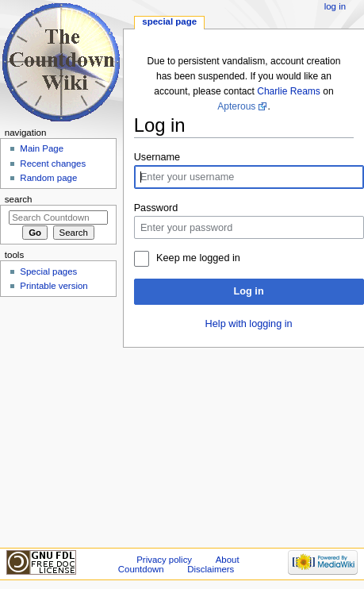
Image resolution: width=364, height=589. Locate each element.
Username (157, 157)
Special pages (48, 271)
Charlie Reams (289, 91)
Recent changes (53, 164)
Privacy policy (164, 560)
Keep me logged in (198, 258)
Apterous (236, 106)
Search (19, 199)
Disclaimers (211, 569)
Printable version (54, 286)
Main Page (42, 148)
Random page (48, 178)
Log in (249, 291)
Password (156, 208)
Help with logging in (249, 324)
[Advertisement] (58, 421)
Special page (169, 21)
